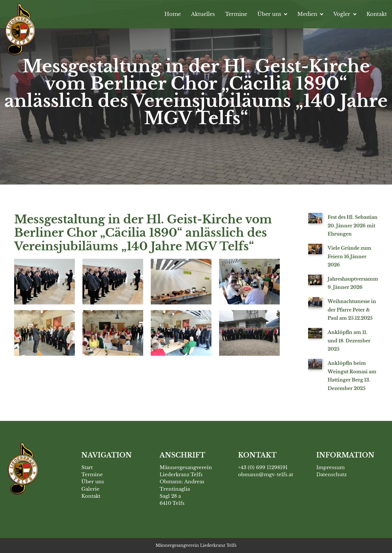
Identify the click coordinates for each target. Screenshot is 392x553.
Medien (310, 14)
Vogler (345, 14)
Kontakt (377, 14)
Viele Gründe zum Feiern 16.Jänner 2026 (349, 256)
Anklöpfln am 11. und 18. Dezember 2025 (349, 341)
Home (173, 14)
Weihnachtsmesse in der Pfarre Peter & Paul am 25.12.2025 (352, 310)
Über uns (272, 14)
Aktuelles (203, 14)
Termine (236, 14)
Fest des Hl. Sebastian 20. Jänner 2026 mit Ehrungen (353, 225)
